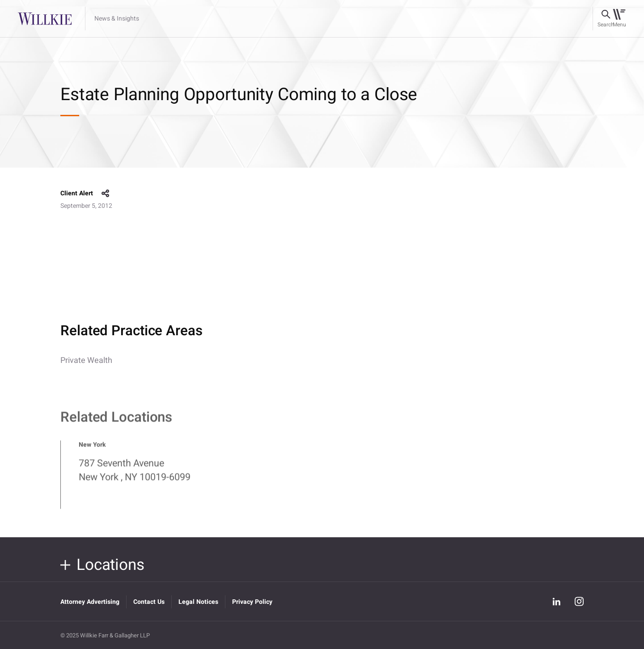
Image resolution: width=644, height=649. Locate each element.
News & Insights (117, 19)
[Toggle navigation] (619, 19)
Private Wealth (86, 360)
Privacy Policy (252, 602)
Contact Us (149, 602)
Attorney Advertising (90, 602)
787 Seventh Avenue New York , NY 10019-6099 (135, 474)
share (106, 194)
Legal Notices (198, 602)
